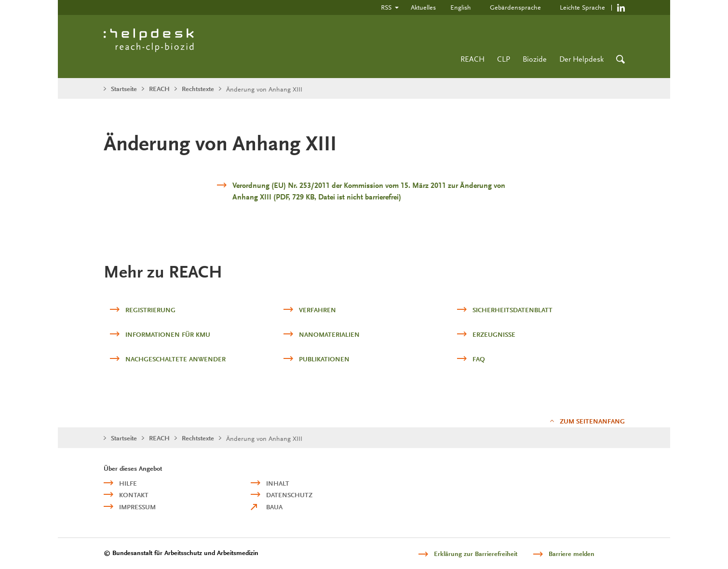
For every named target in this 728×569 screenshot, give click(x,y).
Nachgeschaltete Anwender (175, 359)
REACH (472, 59)
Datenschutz (289, 495)
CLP (504, 59)
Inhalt (278, 483)
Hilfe (128, 483)
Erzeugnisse (494, 335)
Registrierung (150, 310)
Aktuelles (423, 7)
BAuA (274, 507)
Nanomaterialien (329, 335)
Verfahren (317, 310)
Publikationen (324, 359)
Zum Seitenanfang (592, 421)
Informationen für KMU (168, 335)
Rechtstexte (198, 89)
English (461, 7)
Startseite (124, 89)
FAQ (479, 359)
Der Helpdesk (581, 59)
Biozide (535, 59)
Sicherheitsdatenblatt (512, 310)
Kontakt (134, 495)
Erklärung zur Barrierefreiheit (476, 554)
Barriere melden (572, 554)
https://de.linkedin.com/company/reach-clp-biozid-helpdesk (621, 7)
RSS (386, 7)
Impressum (137, 507)
